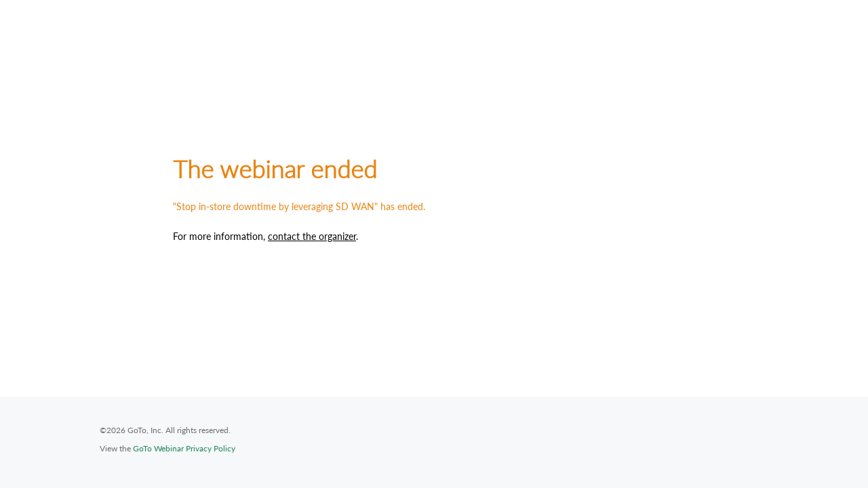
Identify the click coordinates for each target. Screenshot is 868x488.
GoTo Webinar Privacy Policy (184, 448)
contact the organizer (312, 236)
